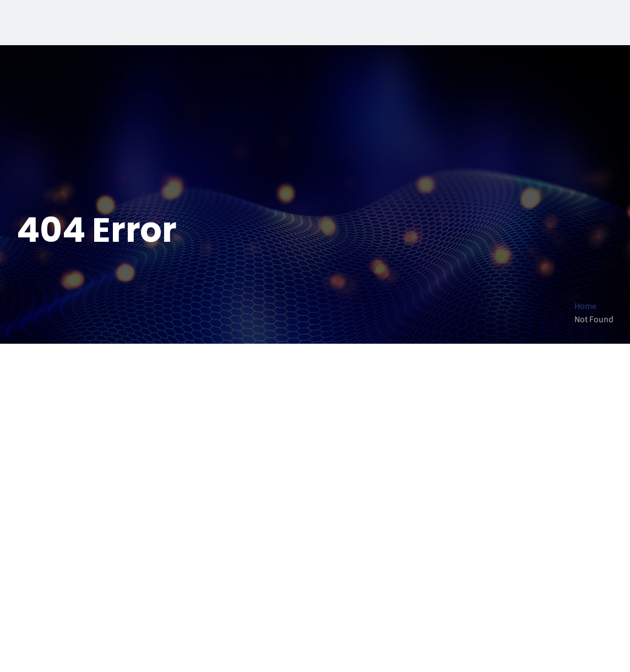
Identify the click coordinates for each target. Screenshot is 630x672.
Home (585, 306)
